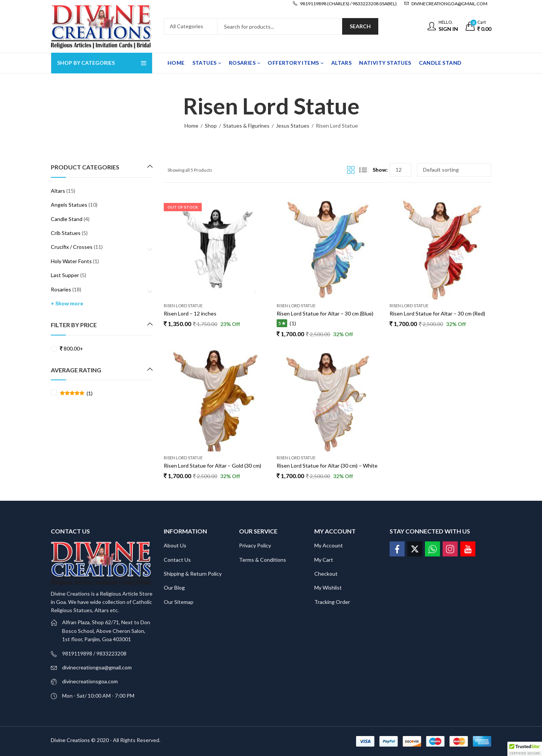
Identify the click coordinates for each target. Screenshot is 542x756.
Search (360, 26)
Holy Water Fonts (71, 261)
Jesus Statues (293, 126)
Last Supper (65, 275)
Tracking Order (332, 602)
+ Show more (67, 303)
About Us (175, 545)
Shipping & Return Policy (193, 574)
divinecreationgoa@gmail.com (97, 667)
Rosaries (61, 289)
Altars (58, 191)
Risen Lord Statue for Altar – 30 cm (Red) (437, 313)
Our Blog (174, 588)
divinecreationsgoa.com (90, 681)
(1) (76, 393)
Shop (211, 126)
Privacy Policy (255, 545)
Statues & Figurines (246, 126)
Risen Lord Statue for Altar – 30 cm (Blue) (325, 313)
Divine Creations (70, 740)
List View (363, 170)
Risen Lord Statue (183, 306)
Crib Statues (66, 233)
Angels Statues (69, 205)
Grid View (351, 170)
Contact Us (177, 560)
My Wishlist (328, 588)
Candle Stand (67, 219)
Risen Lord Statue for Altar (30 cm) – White (327, 466)
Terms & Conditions (263, 560)
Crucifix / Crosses (72, 247)
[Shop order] (454, 170)
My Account (329, 545)
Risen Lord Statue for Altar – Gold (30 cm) (212, 466)
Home (191, 126)
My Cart (324, 560)
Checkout (326, 574)
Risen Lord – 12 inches (190, 313)
